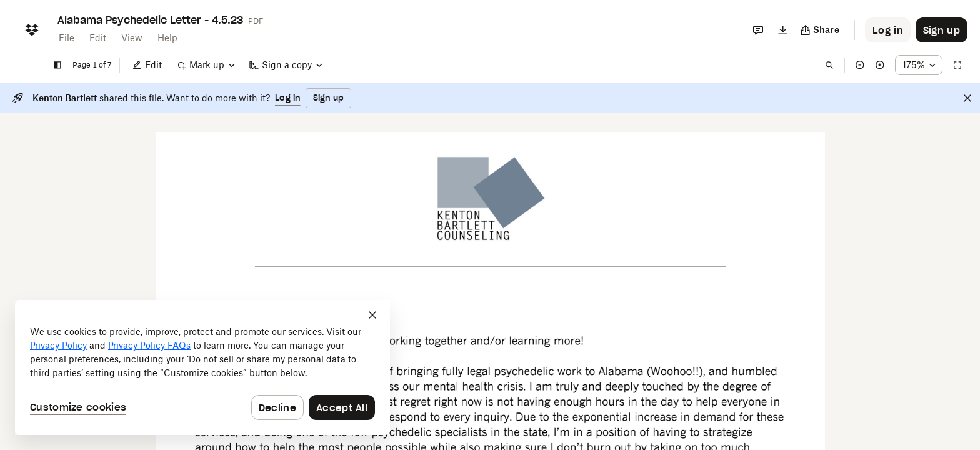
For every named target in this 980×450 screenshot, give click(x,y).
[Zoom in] (880, 65)
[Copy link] (820, 30)
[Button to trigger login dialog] (888, 30)
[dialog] (202, 367)
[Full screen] (957, 65)
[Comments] (758, 30)
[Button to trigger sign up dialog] (942, 30)
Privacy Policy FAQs (149, 345)
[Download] (783, 30)
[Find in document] (829, 65)
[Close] (967, 98)
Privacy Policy (58, 345)
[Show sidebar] (57, 65)
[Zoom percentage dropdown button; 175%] (919, 65)
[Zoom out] (860, 65)
